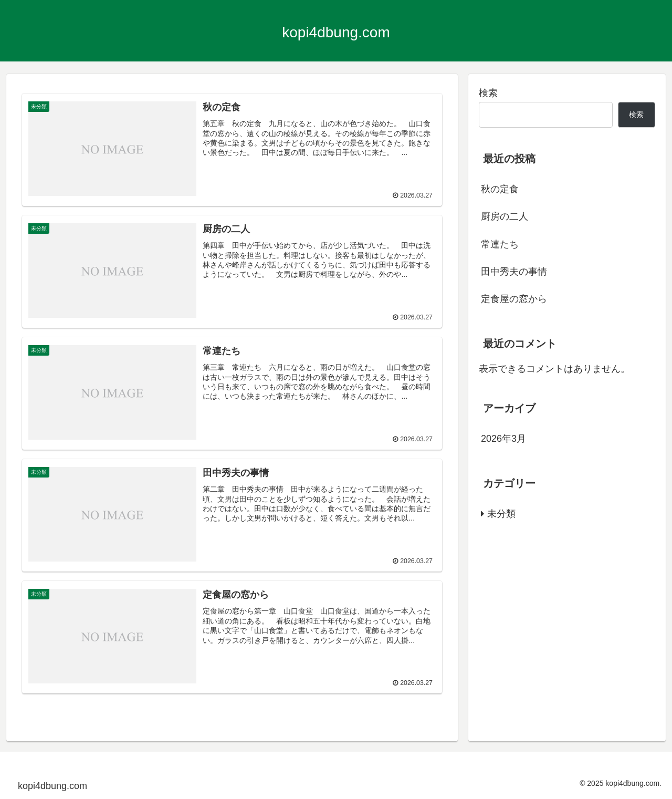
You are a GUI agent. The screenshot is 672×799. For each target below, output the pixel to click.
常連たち (500, 244)
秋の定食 (500, 189)
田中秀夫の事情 (514, 272)
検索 (488, 93)
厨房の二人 (505, 216)
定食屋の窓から (514, 299)
